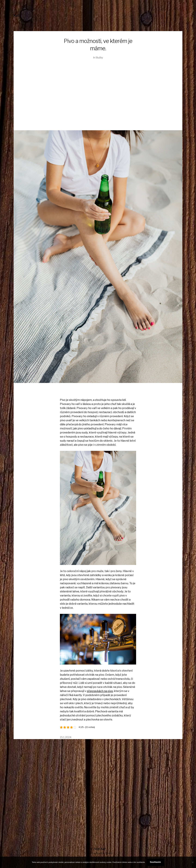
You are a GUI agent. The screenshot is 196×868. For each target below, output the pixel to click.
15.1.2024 (66, 737)
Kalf (17, 16)
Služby (99, 58)
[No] (193, 862)
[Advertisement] (98, 98)
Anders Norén (104, 853)
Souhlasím (155, 862)
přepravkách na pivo (100, 691)
